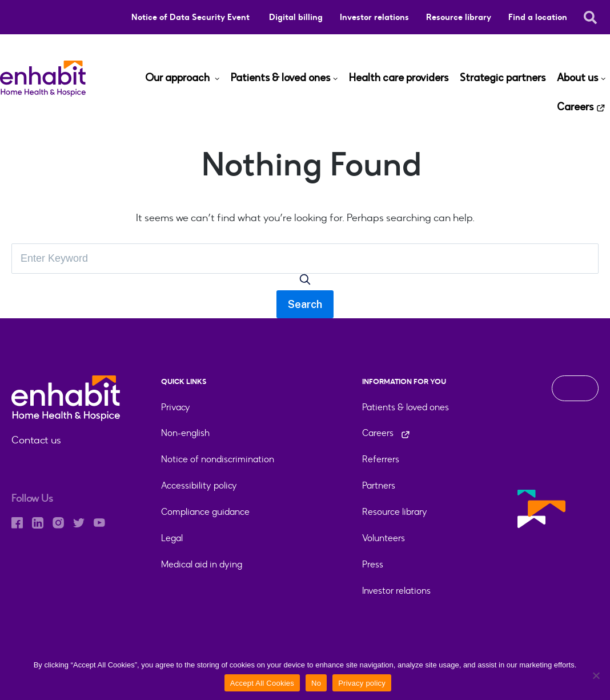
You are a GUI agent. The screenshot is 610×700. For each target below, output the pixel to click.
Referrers (381, 459)
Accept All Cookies (262, 683)
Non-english (185, 433)
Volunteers (384, 538)
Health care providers (399, 78)
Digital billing (296, 17)
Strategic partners (503, 78)
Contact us (36, 440)
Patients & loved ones (280, 78)
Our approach (178, 78)
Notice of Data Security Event (192, 17)
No (316, 683)
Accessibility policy (199, 485)
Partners (379, 485)
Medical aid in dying (202, 564)
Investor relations (374, 17)
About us (577, 78)
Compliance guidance (205, 512)
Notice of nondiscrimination (218, 459)
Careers (575, 107)
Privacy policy (362, 683)
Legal (172, 538)
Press (373, 564)
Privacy (176, 407)
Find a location (538, 17)
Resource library (459, 17)
